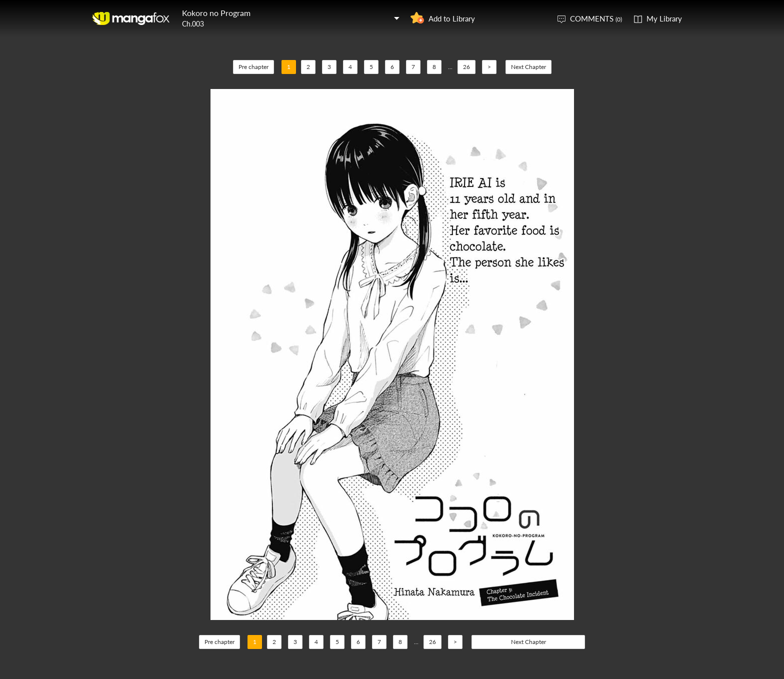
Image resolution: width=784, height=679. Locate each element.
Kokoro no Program (216, 13)
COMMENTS (596, 18)
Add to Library (452, 18)
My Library (664, 18)
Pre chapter (253, 67)
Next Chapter (528, 67)
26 (466, 67)
